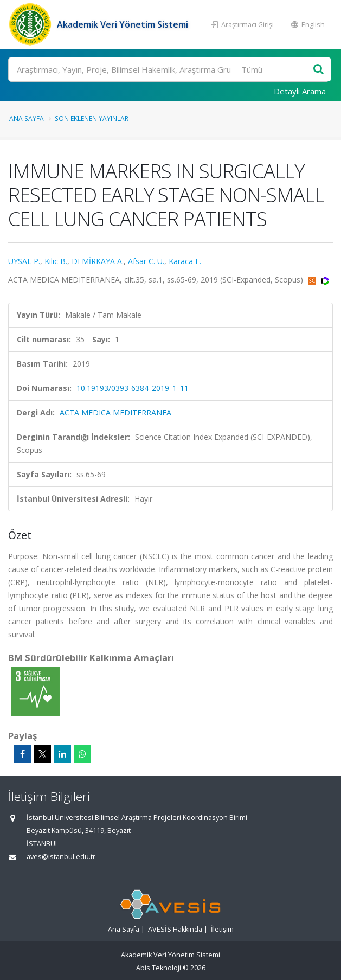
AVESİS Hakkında (175, 929)
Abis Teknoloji (159, 968)
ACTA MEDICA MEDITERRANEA (115, 412)
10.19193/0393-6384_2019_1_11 (133, 388)
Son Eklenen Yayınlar (92, 118)
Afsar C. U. (146, 261)
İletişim (222, 929)
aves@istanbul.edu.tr (61, 857)
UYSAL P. (24, 261)
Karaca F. (185, 261)
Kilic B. (56, 261)
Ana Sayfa (27, 118)
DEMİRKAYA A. (98, 261)
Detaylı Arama (300, 91)
